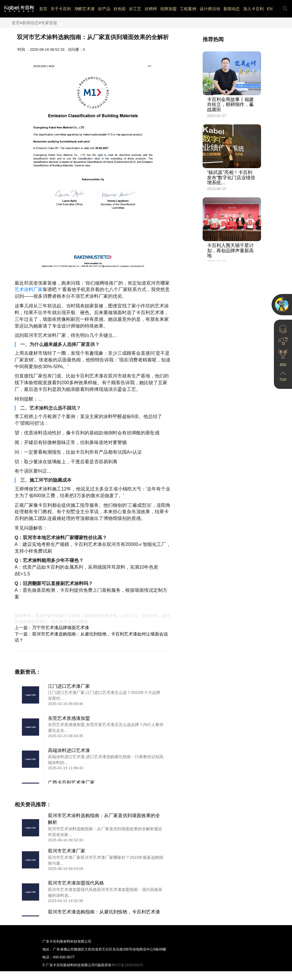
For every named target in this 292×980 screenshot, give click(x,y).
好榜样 (151, 9)
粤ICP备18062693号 (127, 965)
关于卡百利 (61, 9)
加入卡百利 (253, 9)
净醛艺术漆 (84, 9)
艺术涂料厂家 (29, 289)
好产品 (104, 9)
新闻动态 (232, 9)
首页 (43, 9)
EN (270, 9)
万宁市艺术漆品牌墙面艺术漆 (61, 627)
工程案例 (188, 9)
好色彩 (120, 9)
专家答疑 (49, 23)
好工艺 (135, 9)
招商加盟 (168, 9)
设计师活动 (210, 9)
